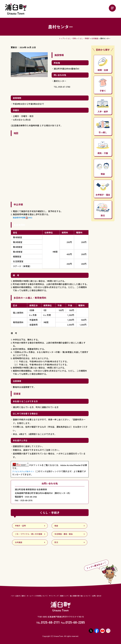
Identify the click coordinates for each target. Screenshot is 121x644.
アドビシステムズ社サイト (23, 471)
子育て (103, 86)
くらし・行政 (71, 38)
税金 (103, 169)
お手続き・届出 (103, 190)
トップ (61, 38)
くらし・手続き (84, 38)
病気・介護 (103, 148)
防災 (103, 210)
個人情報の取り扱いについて (80, 596)
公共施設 (95, 38)
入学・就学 (103, 106)
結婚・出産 (103, 65)
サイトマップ (54, 596)
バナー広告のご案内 (18, 596)
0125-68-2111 (50, 622)
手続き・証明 (20, 526)
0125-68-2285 (75, 622)
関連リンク (64, 596)
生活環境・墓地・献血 (64, 534)
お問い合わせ (97, 596)
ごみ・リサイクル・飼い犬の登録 (29, 534)
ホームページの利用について (37, 596)
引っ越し (103, 127)
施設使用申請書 (23, 218)
